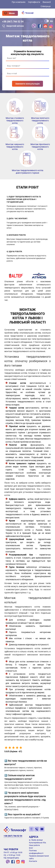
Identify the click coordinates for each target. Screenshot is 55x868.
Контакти (33, 861)
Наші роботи (34, 845)
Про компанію (19, 2)
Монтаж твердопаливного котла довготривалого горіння (28, 172)
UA (42, 21)
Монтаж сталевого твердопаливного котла (15, 121)
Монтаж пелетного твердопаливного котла (40, 121)
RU (51, 21)
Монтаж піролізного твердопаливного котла (40, 147)
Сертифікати (34, 2)
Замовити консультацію (27, 84)
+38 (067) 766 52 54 (13, 22)
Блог (31, 848)
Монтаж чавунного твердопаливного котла (15, 147)
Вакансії (47, 2)
